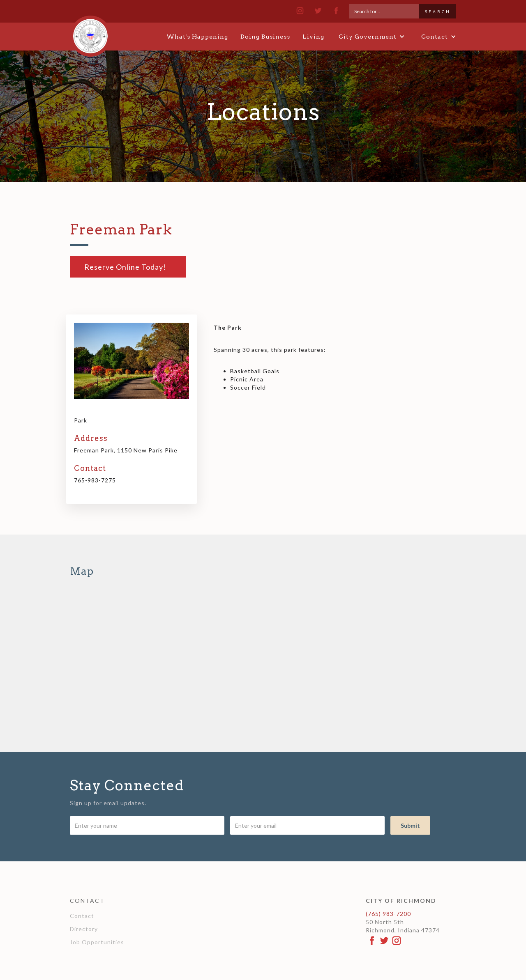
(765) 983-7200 (388, 914)
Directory (84, 929)
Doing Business (265, 37)
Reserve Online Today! (125, 267)
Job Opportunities (97, 942)
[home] (90, 32)
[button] (372, 37)
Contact (82, 916)
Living (313, 37)
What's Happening (197, 37)
